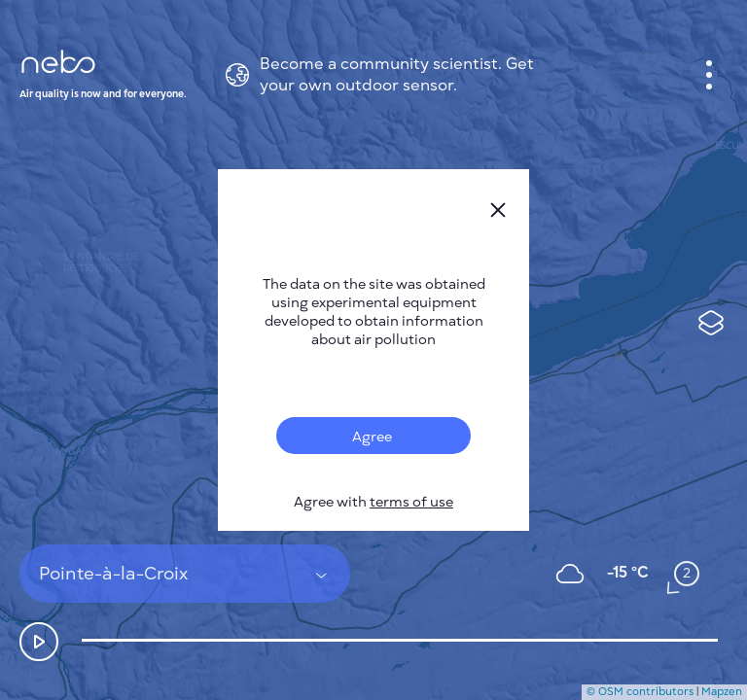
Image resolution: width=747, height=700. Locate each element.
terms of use (411, 502)
